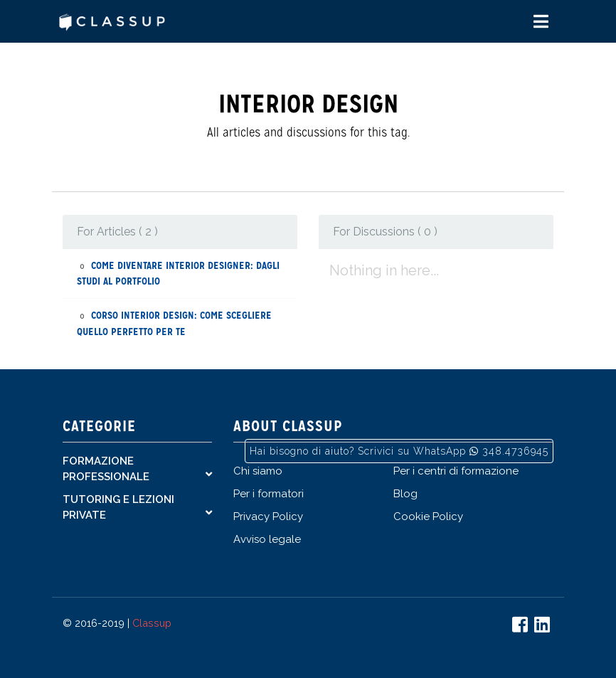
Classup (152, 623)
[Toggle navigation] (541, 22)
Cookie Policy (428, 517)
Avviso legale (267, 539)
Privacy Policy (268, 517)
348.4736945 (515, 451)
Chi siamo (258, 471)
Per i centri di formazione (456, 471)
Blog (405, 494)
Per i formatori (269, 494)
